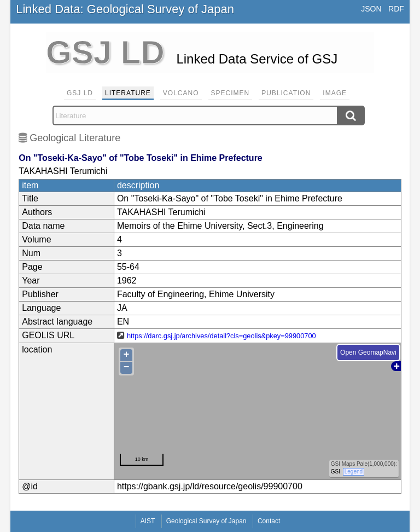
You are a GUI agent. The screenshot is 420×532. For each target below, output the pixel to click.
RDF (396, 9)
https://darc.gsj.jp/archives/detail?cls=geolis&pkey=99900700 (221, 336)
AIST (148, 521)
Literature (128, 93)
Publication (286, 93)
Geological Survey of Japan (206, 521)
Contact (269, 521)
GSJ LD (80, 93)
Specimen (231, 93)
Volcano (181, 93)
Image (335, 93)
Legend (354, 472)
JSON (371, 9)
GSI (336, 472)
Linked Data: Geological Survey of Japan (125, 9)
